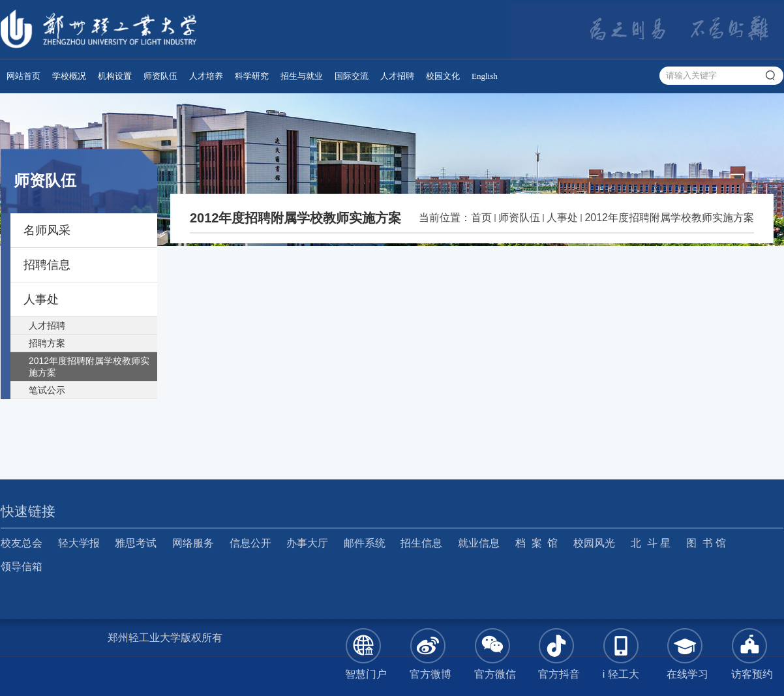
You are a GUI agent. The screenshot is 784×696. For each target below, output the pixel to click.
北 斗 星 (651, 543)
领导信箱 (22, 567)
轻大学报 (79, 543)
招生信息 (421, 543)
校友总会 (22, 543)
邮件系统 (365, 543)
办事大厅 (307, 543)
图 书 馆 (706, 543)
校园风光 (594, 543)
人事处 (562, 218)
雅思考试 (136, 543)
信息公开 (250, 543)
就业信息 (479, 543)
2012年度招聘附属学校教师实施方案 (669, 218)
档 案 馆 (537, 543)
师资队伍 (519, 218)
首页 (481, 218)
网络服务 (193, 543)
